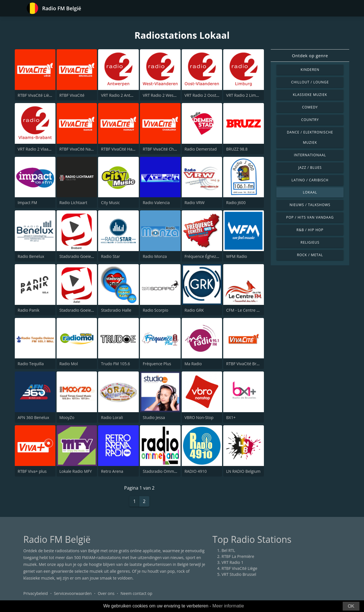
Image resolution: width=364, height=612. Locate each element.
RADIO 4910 (196, 471)
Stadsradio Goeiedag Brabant (87, 256)
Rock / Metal (310, 255)
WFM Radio (236, 256)
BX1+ (231, 417)
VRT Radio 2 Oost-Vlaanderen (212, 95)
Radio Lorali (112, 417)
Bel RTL (228, 550)
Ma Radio (193, 364)
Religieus (310, 242)
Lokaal (310, 192)
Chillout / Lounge (310, 82)
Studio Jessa (154, 417)
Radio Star (110, 256)
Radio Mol (69, 364)
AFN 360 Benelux (33, 417)
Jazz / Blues (310, 168)
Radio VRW (195, 203)
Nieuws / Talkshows (310, 205)
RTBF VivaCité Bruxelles (248, 364)
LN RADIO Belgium (243, 471)
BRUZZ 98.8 (237, 149)
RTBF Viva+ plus (32, 471)
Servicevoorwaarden (73, 593)
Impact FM (27, 203)
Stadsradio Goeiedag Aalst (84, 310)
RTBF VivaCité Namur (79, 149)
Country (310, 120)
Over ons (106, 593)
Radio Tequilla (31, 364)
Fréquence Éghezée (203, 256)
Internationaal (310, 155)
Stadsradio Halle (116, 310)
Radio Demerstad (201, 149)
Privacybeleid (36, 593)
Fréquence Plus (157, 364)
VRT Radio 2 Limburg (245, 95)
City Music (110, 203)
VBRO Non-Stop (199, 417)
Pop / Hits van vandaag (310, 217)
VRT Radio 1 (232, 562)
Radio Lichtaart (73, 203)
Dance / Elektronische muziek (310, 137)
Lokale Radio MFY (76, 471)
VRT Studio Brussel (239, 574)
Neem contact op (136, 593)
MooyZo (67, 417)
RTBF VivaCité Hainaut (121, 149)
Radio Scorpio (156, 310)
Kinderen (310, 70)
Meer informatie (228, 606)
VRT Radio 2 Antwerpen (123, 95)
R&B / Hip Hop (310, 230)
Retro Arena (112, 471)
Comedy (310, 107)
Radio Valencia (156, 203)
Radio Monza (155, 256)
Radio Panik (28, 310)
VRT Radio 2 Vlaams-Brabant (44, 149)
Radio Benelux (31, 256)
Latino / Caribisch (310, 180)
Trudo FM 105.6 (115, 364)
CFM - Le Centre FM (244, 310)
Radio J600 (236, 203)
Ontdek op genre (310, 56)
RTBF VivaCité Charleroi (164, 149)
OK (351, 606)
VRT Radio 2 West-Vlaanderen (170, 95)
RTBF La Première (238, 556)
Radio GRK (194, 310)
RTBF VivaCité (72, 95)
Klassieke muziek (310, 95)
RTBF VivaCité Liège (36, 95)
